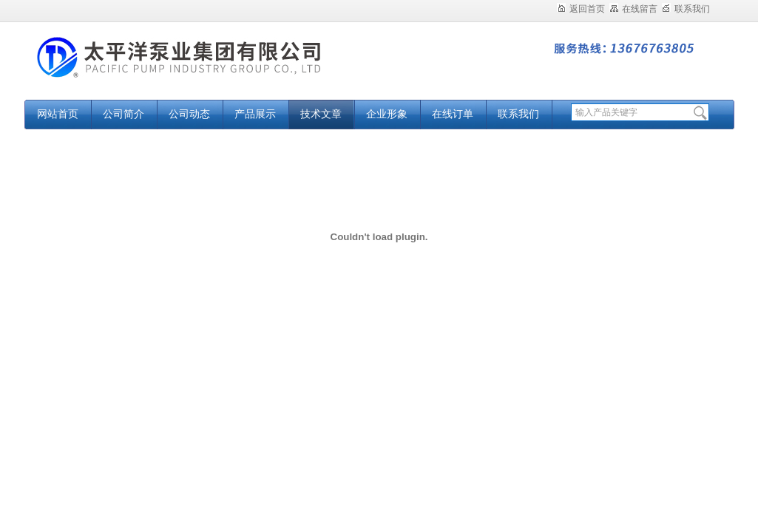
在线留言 (633, 9)
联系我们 (686, 9)
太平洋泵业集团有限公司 (209, 68)
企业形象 (387, 114)
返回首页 (581, 9)
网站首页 (58, 114)
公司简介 (123, 114)
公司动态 (189, 114)
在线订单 (453, 114)
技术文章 (321, 114)
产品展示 (255, 114)
